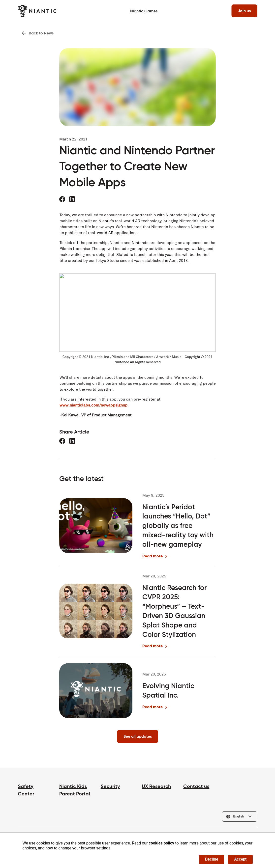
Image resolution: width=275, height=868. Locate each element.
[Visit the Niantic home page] (37, 11)
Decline (212, 859)
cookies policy (161, 843)
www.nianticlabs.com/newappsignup (93, 405)
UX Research (156, 786)
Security (110, 786)
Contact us (196, 786)
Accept (240, 859)
